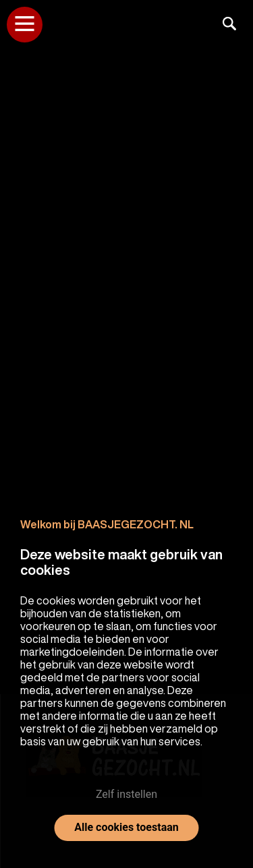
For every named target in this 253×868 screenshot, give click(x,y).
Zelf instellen (126, 794)
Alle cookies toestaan (126, 827)
